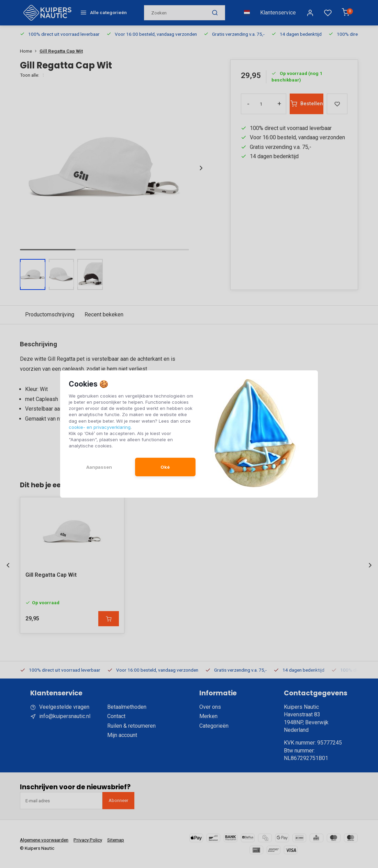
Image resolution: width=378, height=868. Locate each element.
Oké (165, 467)
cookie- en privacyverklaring (100, 427)
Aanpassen (99, 467)
